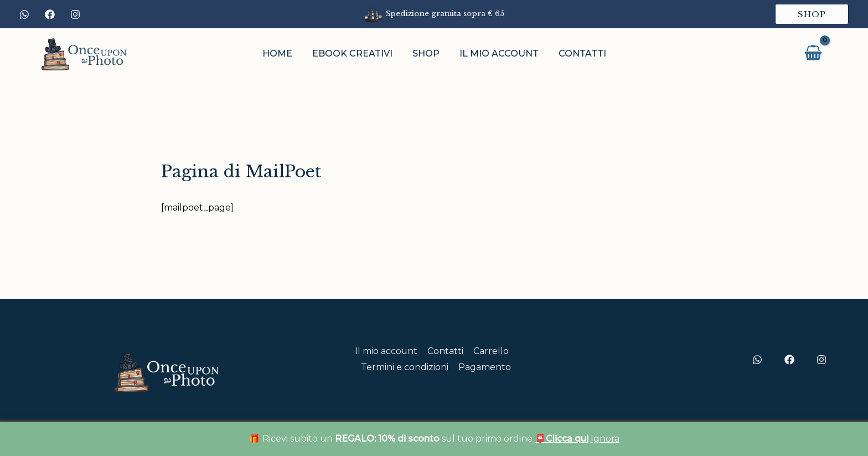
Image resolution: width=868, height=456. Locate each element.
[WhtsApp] (757, 360)
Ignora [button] (605, 439)
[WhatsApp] (24, 14)
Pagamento (484, 367)
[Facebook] (50, 14)
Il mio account (387, 351)
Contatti (445, 351)
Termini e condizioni (405, 367)
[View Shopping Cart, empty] (813, 54)
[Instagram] (75, 14)
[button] (812, 14)
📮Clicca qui (562, 439)
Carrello (490, 351)
